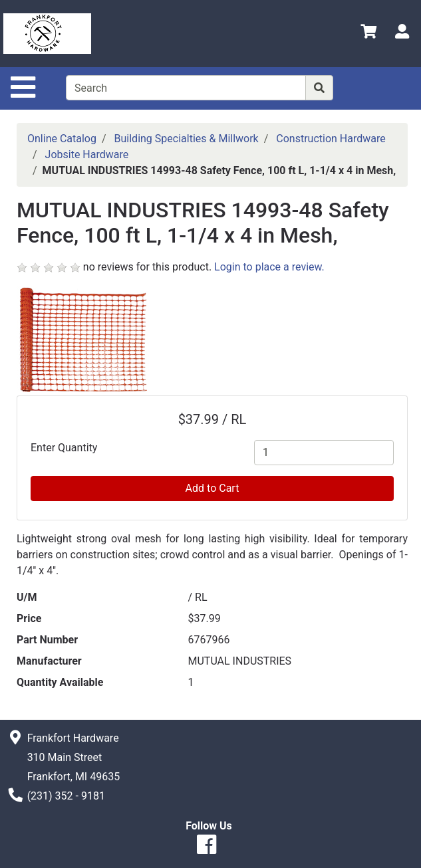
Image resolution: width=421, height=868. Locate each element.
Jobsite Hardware (87, 155)
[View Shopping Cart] (368, 34)
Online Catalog (62, 139)
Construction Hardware (331, 139)
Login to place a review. (269, 267)
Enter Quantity (64, 448)
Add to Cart (212, 488)
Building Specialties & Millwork (187, 139)
